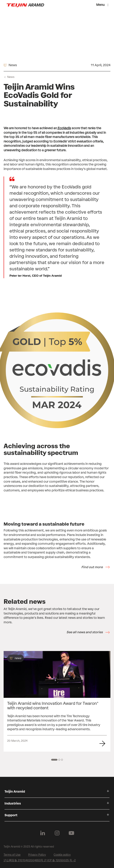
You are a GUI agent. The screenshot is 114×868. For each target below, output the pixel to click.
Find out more (92, 567)
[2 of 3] (59, 760)
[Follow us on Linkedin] (43, 833)
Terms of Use (12, 855)
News (11, 77)
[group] (57, 701)
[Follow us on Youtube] (71, 833)
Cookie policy (62, 855)
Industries (13, 804)
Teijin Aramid (15, 792)
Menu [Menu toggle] (100, 5)
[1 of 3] (54, 760)
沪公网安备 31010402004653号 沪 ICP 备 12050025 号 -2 (40, 860)
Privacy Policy (37, 855)
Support (11, 815)
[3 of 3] (62, 760)
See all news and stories (85, 632)
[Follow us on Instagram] (57, 833)
